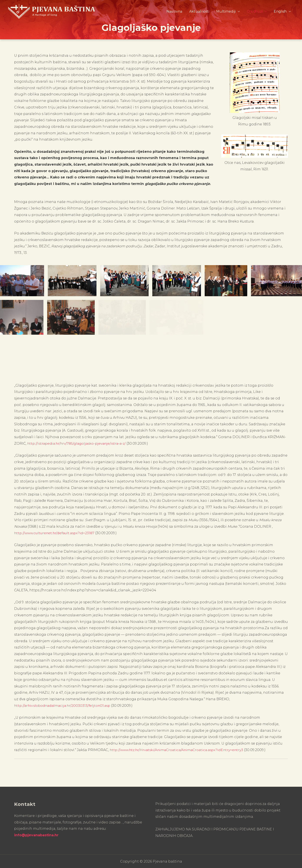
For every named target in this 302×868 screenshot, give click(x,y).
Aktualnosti (199, 10)
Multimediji (226, 10)
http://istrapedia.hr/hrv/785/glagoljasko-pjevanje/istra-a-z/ (79, 443)
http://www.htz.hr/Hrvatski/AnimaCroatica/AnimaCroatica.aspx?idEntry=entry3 (180, 750)
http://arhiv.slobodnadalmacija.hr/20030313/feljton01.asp (65, 705)
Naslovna (174, 10)
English (280, 10)
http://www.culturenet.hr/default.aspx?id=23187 (56, 533)
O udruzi (255, 10)
